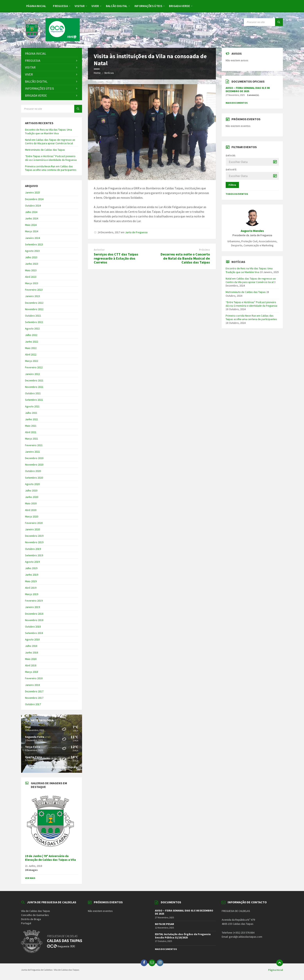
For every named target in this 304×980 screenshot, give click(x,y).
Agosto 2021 (32, 406)
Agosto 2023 (32, 251)
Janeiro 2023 (32, 296)
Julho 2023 (31, 257)
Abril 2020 (31, 510)
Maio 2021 (31, 426)
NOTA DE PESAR (165, 924)
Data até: (231, 170)
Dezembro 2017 (34, 691)
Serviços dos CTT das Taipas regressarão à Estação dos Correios (116, 258)
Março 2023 (32, 283)
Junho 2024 (32, 218)
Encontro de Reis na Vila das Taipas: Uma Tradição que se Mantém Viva (48, 131)
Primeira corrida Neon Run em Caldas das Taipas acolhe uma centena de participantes (51, 168)
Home (97, 73)
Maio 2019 (31, 581)
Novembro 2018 (34, 620)
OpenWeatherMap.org (64, 767)
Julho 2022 (31, 335)
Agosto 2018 (32, 639)
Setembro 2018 (34, 633)
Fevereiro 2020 (34, 523)
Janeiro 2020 (32, 529)
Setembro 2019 (34, 555)
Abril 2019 (31, 588)
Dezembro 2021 (34, 380)
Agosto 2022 (32, 328)
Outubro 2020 (33, 471)
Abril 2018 (31, 665)
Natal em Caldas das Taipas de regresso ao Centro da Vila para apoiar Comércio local (50, 142)
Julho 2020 (31, 490)
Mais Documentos (237, 103)
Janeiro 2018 (32, 685)
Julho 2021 (31, 413)
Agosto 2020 (32, 484)
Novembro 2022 (34, 309)
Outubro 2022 (33, 316)
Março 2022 (32, 361)
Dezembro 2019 (34, 536)
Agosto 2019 (32, 562)
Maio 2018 (31, 659)
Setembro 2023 (34, 244)
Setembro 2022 (34, 322)
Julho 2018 (31, 646)
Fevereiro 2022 (34, 367)
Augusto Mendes (252, 231)
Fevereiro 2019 (34, 601)
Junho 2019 (32, 575)
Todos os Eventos (237, 194)
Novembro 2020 (34, 465)
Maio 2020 (31, 503)
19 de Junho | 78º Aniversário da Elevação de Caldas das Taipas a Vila (50, 858)
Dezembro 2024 (34, 199)
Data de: (231, 155)
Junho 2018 (32, 652)
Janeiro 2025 (32, 192)
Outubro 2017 (33, 704)
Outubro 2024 (33, 206)
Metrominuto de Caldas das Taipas (45, 150)
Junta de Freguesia (136, 232)
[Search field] (263, 22)
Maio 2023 (31, 270)
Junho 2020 (32, 497)
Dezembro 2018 (34, 614)
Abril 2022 (31, 354)
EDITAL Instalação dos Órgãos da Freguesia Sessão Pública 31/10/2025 (183, 936)
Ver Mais (30, 878)
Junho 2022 (32, 342)
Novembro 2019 (34, 542)
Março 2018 (32, 672)
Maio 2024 (31, 225)
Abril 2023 (31, 277)
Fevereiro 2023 (34, 290)
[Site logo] (50, 40)
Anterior (99, 250)
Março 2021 (32, 439)
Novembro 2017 (34, 698)
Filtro (232, 185)
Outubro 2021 (33, 393)
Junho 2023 (32, 264)
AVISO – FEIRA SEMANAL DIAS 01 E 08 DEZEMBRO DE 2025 (248, 89)
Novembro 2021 (34, 387)
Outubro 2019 (33, 549)
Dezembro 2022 (34, 303)
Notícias (109, 73)
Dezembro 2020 (34, 458)
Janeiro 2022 (32, 374)
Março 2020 (32, 516)
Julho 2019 (31, 568)
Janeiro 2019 (32, 607)
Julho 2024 (31, 212)
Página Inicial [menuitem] (276, 970)
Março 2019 (32, 594)
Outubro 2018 (33, 627)
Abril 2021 (31, 432)
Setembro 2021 (34, 400)
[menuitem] (36, 6)
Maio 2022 (31, 348)
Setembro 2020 (34, 478)
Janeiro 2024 (32, 238)
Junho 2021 (32, 419)
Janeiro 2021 (32, 452)
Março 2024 (32, 231)
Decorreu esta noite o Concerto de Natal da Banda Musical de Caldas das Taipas (185, 258)
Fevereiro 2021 (34, 445)
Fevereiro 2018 (34, 678)
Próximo (205, 250)
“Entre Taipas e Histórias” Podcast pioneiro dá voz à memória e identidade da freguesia (51, 158)
